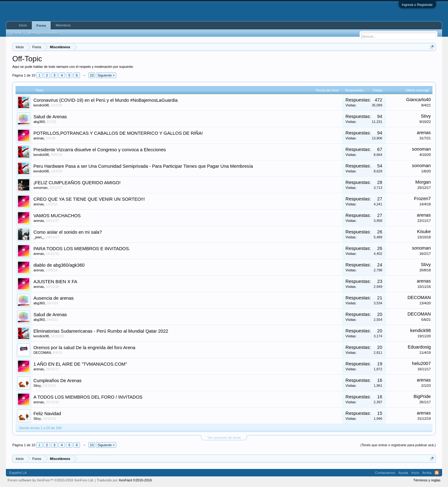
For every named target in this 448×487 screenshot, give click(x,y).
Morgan (423, 182)
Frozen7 (422, 199)
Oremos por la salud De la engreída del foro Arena (84, 348)
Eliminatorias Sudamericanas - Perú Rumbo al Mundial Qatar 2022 (101, 331)
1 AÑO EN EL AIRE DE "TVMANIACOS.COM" (80, 364)
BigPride (422, 396)
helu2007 (421, 363)
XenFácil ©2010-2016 (135, 480)
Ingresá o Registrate (417, 5)
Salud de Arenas (50, 117)
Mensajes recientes (43, 33)
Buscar (17, 33)
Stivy (426, 116)
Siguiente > (106, 75)
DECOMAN (419, 297)
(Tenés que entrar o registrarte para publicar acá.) (398, 445)
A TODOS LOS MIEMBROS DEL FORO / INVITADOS (88, 397)
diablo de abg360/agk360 (59, 265)
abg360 (39, 122)
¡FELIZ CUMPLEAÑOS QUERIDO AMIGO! (77, 183)
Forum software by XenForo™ (51, 480)
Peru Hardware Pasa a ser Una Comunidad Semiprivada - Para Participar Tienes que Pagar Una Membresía (143, 166)
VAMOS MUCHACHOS (57, 216)
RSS (437, 473)
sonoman (421, 149)
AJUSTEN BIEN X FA (55, 282)
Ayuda (403, 473)
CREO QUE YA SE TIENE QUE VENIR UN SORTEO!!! (89, 199)
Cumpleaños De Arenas (57, 381)
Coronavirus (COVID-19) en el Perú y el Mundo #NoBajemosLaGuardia (105, 100)
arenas (39, 138)
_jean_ (38, 237)
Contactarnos (385, 473)
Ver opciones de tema (224, 438)
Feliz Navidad (47, 414)
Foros (41, 26)
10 (92, 75)
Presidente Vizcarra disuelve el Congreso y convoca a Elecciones (100, 150)
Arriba (427, 473)
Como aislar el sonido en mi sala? (68, 232)
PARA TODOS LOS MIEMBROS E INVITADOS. (82, 249)
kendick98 (41, 105)
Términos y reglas (427, 480)
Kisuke (424, 232)
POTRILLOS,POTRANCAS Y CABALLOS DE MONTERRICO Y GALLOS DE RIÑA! (118, 133)
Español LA (18, 473)
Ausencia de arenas (54, 298)
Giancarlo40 (419, 100)
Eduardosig (419, 347)
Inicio (23, 25)
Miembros (63, 25)
